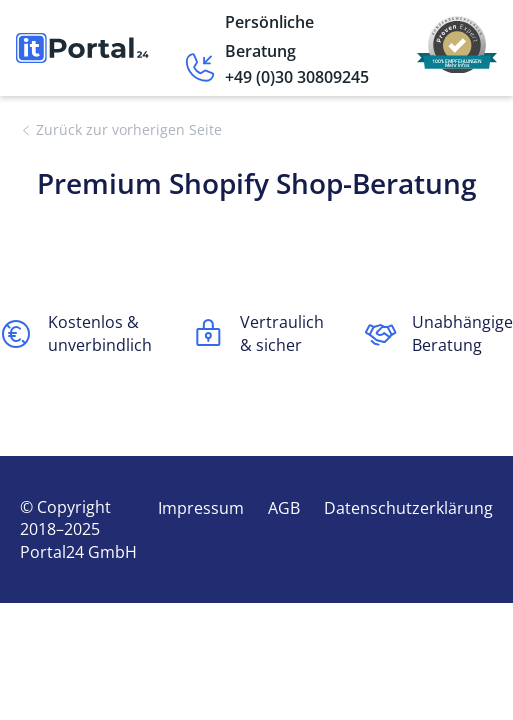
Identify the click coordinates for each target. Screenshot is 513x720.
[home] (82, 48)
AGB (284, 508)
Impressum (201, 508)
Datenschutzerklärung (408, 508)
